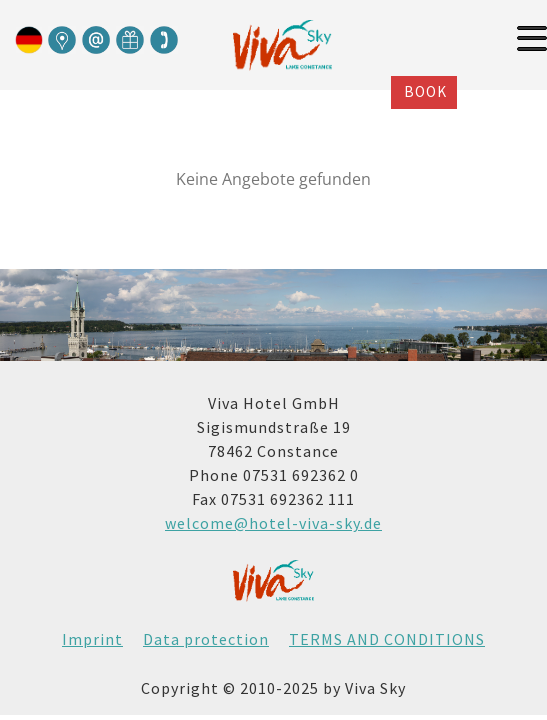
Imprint (92, 639)
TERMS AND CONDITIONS (387, 639)
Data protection (206, 639)
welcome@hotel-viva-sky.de (273, 523)
